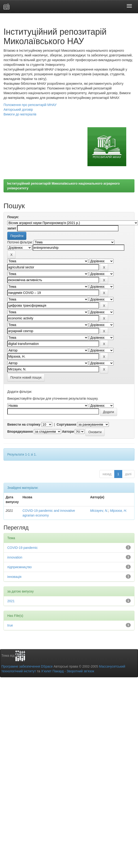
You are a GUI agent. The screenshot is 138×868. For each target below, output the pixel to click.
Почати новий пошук (26, 377)
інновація (14, 577)
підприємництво (20, 567)
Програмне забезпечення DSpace (27, 666)
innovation (15, 557)
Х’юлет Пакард (52, 671)
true (10, 625)
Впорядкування (20, 432)
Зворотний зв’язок (80, 671)
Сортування (66, 424)
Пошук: (13, 217)
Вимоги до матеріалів (20, 114)
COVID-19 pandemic (22, 548)
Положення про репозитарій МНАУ (30, 105)
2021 (11, 601)
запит (12, 228)
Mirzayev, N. (99, 511)
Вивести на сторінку (24, 424)
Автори (68, 432)
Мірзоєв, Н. (119, 511)
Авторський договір (18, 110)
